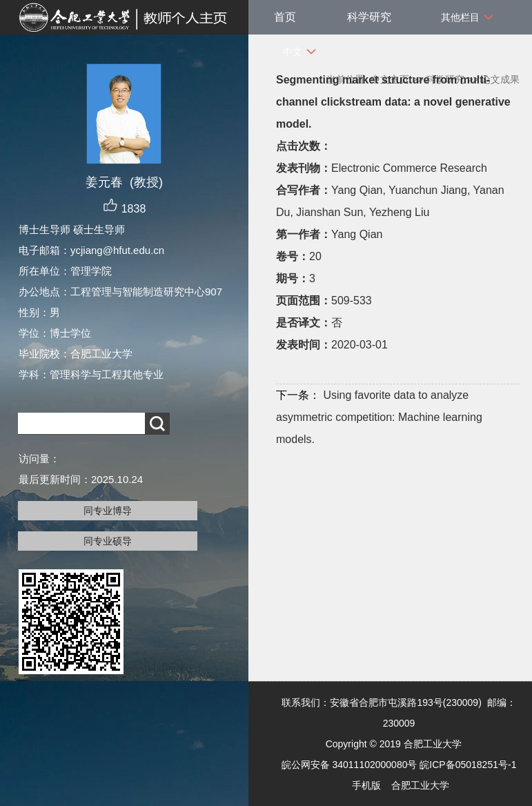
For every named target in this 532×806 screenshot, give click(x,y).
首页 (285, 17)
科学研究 (369, 17)
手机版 (366, 785)
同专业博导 (108, 511)
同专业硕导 (108, 541)
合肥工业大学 (420, 785)
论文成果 (500, 79)
